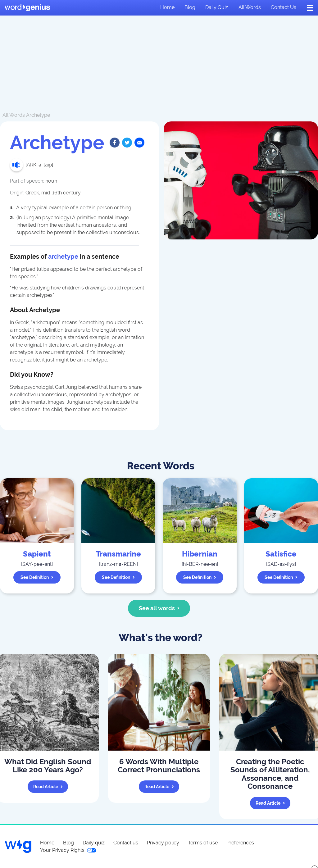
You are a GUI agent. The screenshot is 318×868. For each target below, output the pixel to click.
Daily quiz (217, 7)
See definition (37, 577)
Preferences (240, 843)
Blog (190, 7)
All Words (14, 115)
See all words (159, 608)
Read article (48, 787)
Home (167, 7)
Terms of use (203, 843)
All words (250, 7)
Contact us (284, 7)
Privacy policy (163, 843)
